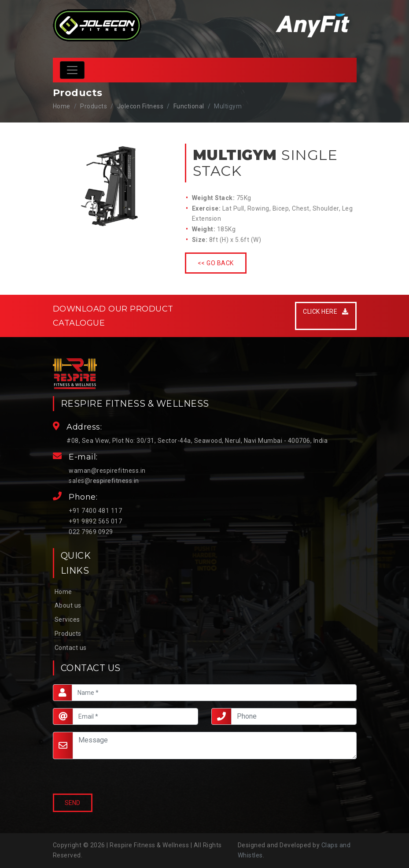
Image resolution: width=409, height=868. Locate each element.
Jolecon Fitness (140, 106)
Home (62, 106)
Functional (189, 106)
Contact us (71, 648)
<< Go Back (216, 263)
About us (68, 605)
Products (68, 634)
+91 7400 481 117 (95, 511)
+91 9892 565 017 (95, 521)
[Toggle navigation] (72, 70)
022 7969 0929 (91, 532)
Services (67, 619)
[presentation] (95, 777)
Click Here (326, 312)
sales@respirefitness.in (104, 481)
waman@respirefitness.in (107, 471)
